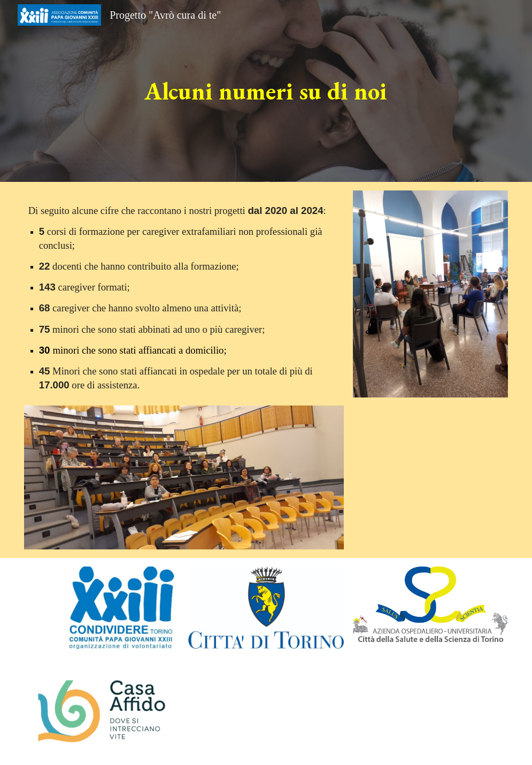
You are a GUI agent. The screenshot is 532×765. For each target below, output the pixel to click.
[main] (266, 91)
